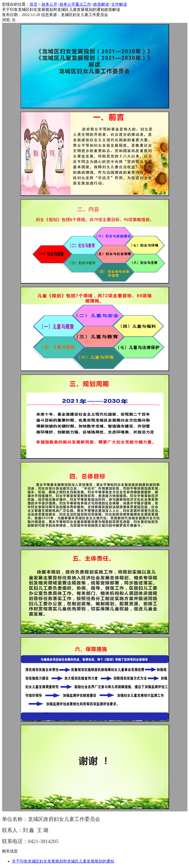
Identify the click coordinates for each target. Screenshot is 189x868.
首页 (33, 4)
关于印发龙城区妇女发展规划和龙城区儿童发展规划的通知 (63, 861)
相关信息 (10, 851)
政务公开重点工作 (75, 4)
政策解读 (101, 4)
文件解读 (119, 4)
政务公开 (49, 4)
